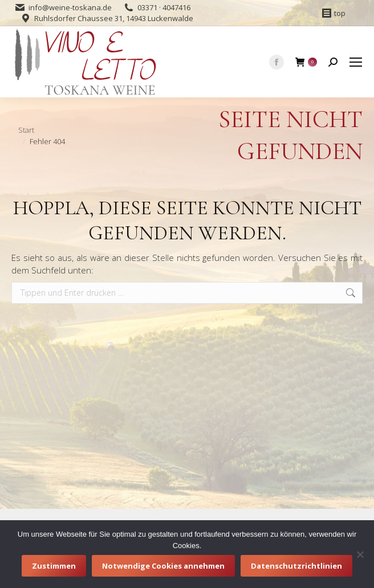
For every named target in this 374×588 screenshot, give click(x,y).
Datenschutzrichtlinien (296, 566)
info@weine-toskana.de (70, 7)
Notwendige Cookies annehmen (163, 566)
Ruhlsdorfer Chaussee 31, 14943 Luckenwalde (114, 18)
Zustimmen (54, 566)
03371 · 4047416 (164, 7)
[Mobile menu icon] (356, 62)
